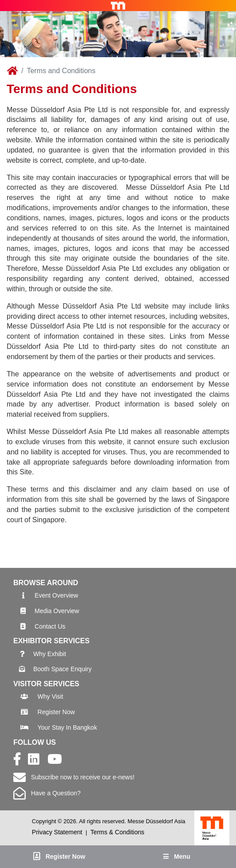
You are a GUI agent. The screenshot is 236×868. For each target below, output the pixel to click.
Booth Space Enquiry (63, 669)
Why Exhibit (50, 654)
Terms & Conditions (117, 832)
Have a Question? (47, 793)
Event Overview (56, 595)
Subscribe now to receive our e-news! (74, 777)
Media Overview (57, 611)
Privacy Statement (57, 832)
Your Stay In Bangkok (67, 727)
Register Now (56, 712)
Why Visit (51, 696)
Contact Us (50, 626)
